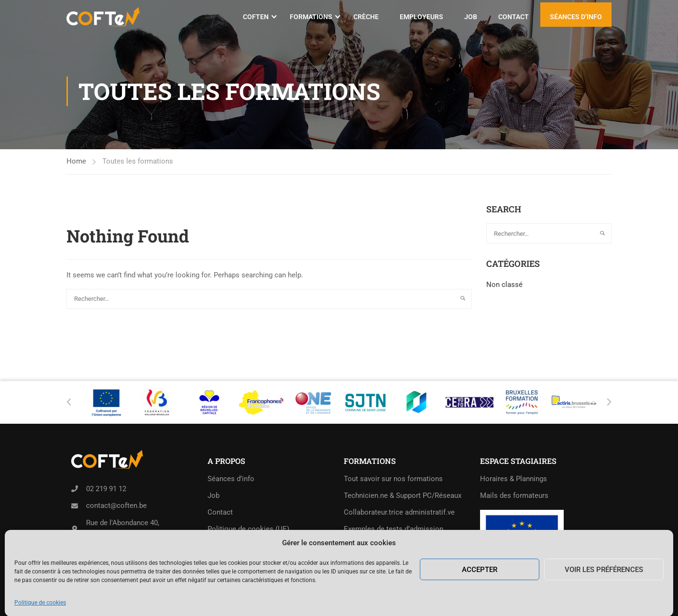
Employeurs (421, 17)
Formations (311, 17)
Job (471, 17)
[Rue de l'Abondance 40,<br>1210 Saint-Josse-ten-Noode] (75, 529)
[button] (69, 402)
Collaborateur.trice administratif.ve (399, 512)
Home (76, 161)
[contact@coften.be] (75, 506)
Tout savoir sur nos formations (393, 479)
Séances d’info (576, 17)
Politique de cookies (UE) (248, 529)
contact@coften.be (116, 506)
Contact (514, 17)
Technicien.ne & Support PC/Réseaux (403, 495)
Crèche (366, 17)
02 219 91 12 (106, 489)
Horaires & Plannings (514, 479)
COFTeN (256, 17)
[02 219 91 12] (75, 489)
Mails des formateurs (514, 495)
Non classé (504, 285)
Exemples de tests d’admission (394, 529)
